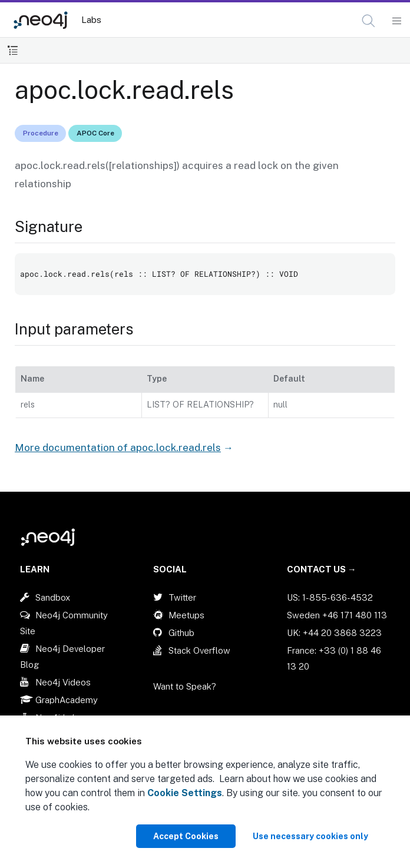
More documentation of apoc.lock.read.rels (118, 448)
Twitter (182, 597)
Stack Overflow (199, 650)
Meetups (186, 615)
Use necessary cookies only (310, 836)
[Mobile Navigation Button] (396, 21)
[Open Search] (369, 21)
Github (181, 633)
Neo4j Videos (63, 682)
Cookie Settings (185, 793)
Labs (91, 20)
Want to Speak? (185, 686)
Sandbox (53, 597)
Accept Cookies (186, 836)
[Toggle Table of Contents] (13, 50)
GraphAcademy (67, 700)
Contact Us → (322, 569)
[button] (368, 21)
